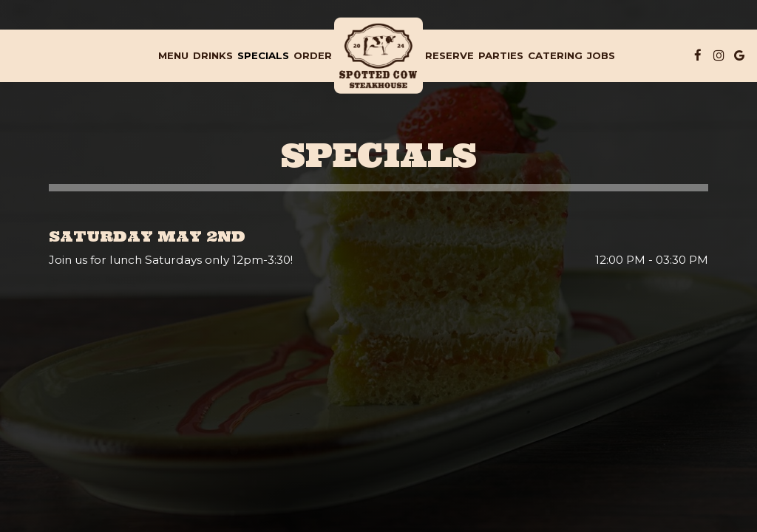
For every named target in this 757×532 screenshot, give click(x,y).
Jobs (601, 55)
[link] (378, 56)
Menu (173, 55)
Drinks (213, 55)
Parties (501, 55)
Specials (263, 55)
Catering (555, 55)
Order (313, 55)
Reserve (449, 55)
